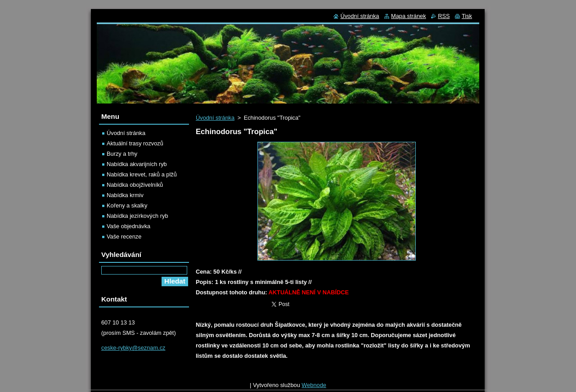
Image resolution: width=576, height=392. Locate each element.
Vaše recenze (124, 237)
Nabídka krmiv (125, 195)
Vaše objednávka (128, 226)
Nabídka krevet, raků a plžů (142, 174)
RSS (444, 16)
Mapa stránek (409, 16)
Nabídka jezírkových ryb (137, 216)
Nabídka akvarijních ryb (137, 164)
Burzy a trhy (122, 154)
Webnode (314, 387)
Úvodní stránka (215, 118)
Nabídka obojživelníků (135, 185)
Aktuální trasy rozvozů (135, 143)
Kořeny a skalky (127, 205)
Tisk (467, 16)
